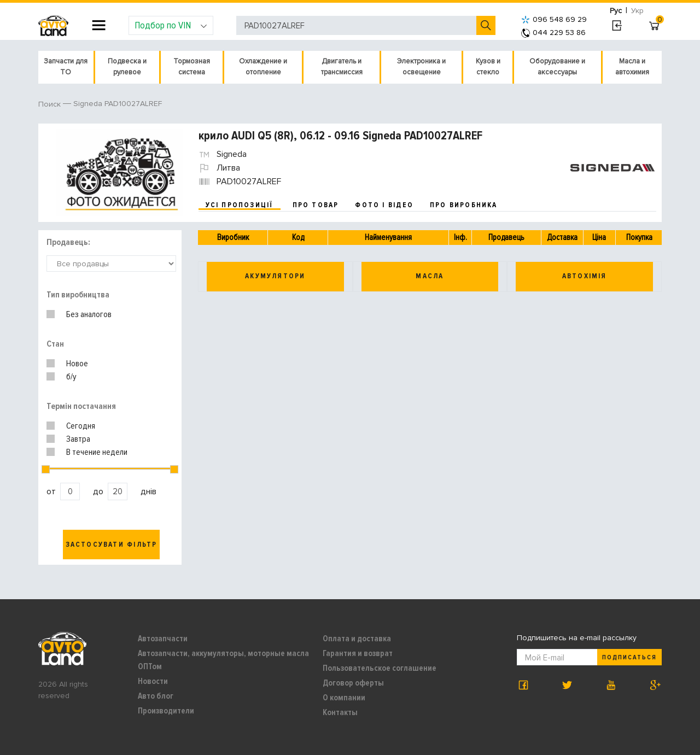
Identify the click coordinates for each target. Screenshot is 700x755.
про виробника (464, 205)
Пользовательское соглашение (380, 668)
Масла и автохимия (632, 67)
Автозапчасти (163, 639)
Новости (153, 681)
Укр (637, 11)
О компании (344, 698)
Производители (166, 711)
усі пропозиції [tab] (240, 205)
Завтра (78, 439)
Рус (616, 11)
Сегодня (81, 426)
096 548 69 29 (554, 19)
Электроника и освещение (421, 67)
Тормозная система (192, 67)
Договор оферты (353, 683)
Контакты (340, 712)
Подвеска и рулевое (127, 67)
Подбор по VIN (171, 25)
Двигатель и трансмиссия (342, 67)
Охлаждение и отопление (263, 67)
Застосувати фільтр (112, 545)
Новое (77, 364)
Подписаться (629, 657)
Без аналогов (89, 314)
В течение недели (97, 452)
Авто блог (156, 696)
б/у (71, 377)
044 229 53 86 (553, 33)
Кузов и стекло (488, 67)
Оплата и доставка (357, 639)
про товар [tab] (316, 205)
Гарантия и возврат (358, 653)
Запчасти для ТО (66, 67)
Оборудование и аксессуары (557, 67)
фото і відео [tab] (384, 205)
